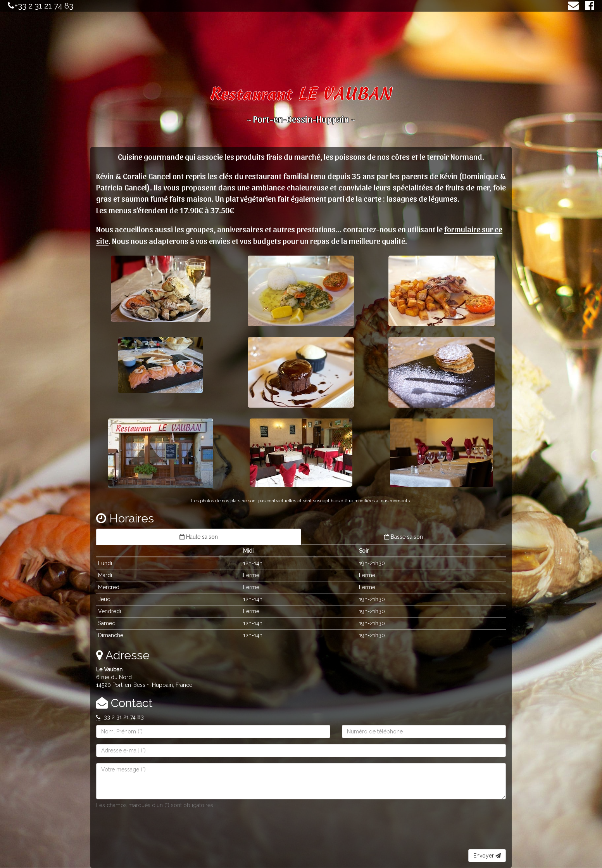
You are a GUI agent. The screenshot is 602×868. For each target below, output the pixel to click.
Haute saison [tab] (199, 537)
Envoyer (487, 856)
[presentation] (155, 834)
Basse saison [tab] (404, 537)
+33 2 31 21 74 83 (44, 6)
